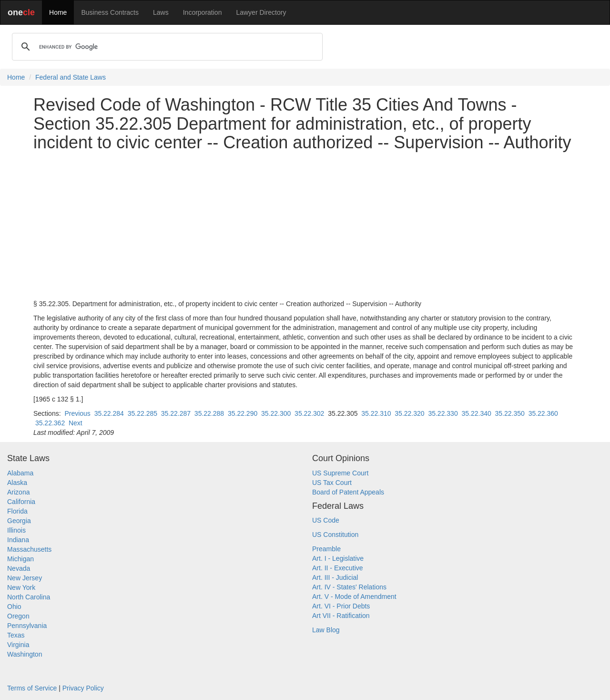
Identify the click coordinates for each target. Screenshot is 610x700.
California (21, 502)
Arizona (18, 492)
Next (76, 423)
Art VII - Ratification (341, 616)
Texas (16, 635)
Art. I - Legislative (338, 558)
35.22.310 (376, 413)
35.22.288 (209, 413)
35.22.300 (276, 413)
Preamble (326, 549)
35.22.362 (50, 423)
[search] (166, 47)
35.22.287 (176, 413)
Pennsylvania (27, 626)
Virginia (18, 645)
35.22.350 (510, 413)
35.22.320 (409, 413)
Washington (25, 654)
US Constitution (335, 535)
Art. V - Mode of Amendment (354, 597)
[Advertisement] (305, 226)
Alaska (17, 483)
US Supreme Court (340, 473)
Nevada (19, 568)
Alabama (20, 473)
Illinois (16, 530)
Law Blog (326, 630)
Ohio (14, 607)
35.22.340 (476, 413)
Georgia (19, 521)
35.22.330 (443, 413)
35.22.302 (309, 413)
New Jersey (25, 578)
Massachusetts (29, 549)
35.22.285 (142, 413)
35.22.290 (243, 413)
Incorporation (203, 12)
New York (21, 587)
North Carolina (29, 597)
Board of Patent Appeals (348, 492)
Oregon (18, 616)
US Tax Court (332, 483)
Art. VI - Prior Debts (341, 606)
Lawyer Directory (261, 12)
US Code (326, 520)
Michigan (20, 559)
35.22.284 (109, 413)
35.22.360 (543, 413)
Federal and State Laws (71, 77)
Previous (77, 413)
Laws (161, 12)
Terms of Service (32, 688)
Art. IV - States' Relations (349, 587)
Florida (17, 511)
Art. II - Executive (338, 568)
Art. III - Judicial (335, 577)
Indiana (18, 540)
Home (58, 12)
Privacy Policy (83, 688)
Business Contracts (110, 12)
